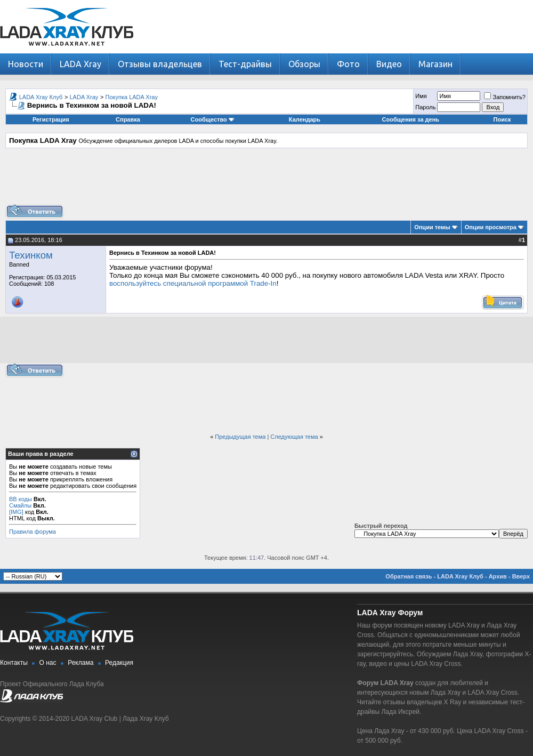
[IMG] (16, 512)
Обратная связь (409, 576)
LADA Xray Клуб (41, 97)
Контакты (14, 663)
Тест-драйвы (245, 64)
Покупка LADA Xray (132, 97)
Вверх (521, 576)
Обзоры (304, 64)
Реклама (80, 663)
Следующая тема (294, 437)
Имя (421, 96)
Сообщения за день (411, 119)
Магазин (435, 64)
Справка (128, 119)
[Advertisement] (266, 180)
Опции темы (432, 227)
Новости (26, 64)
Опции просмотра (491, 227)
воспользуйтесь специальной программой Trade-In (193, 283)
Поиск (502, 119)
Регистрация (51, 119)
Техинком (31, 255)
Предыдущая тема (240, 437)
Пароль (425, 107)
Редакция (119, 663)
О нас (48, 663)
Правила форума (33, 532)
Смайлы (20, 505)
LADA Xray (80, 64)
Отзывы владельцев (160, 64)
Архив (498, 576)
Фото (348, 64)
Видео (389, 64)
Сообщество (213, 119)
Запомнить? (505, 97)
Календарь (305, 119)
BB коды (21, 499)
